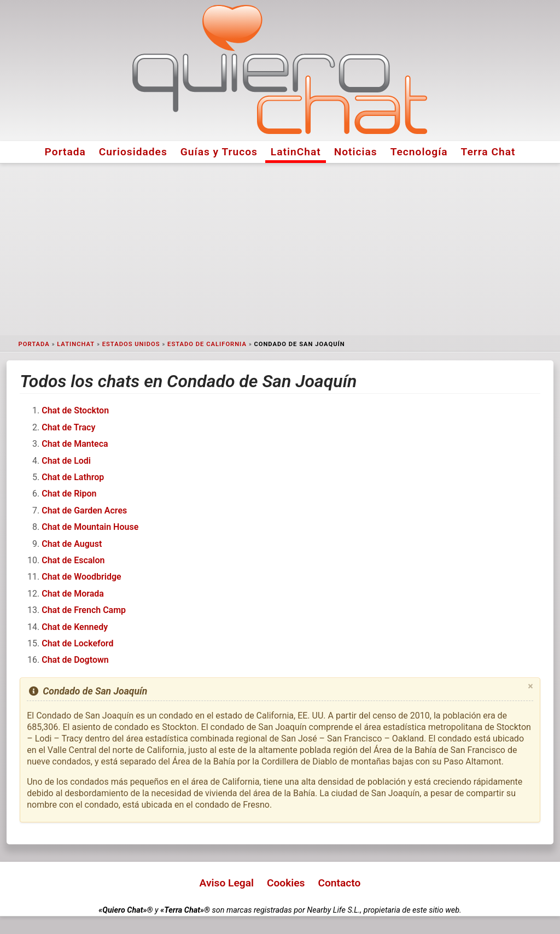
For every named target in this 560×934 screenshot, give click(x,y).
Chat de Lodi (66, 461)
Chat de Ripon (69, 494)
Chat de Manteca (75, 444)
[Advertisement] (280, 249)
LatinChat (296, 152)
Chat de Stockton (75, 410)
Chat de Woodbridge (81, 577)
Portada (65, 152)
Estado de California (207, 344)
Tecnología (419, 152)
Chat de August (72, 544)
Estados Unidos (131, 344)
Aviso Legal (227, 883)
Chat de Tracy (68, 427)
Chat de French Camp (84, 610)
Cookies (286, 883)
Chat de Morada (73, 594)
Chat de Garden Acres (84, 510)
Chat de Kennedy (75, 627)
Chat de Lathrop (73, 477)
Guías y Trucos (219, 152)
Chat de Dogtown (75, 660)
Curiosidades (133, 152)
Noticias (356, 152)
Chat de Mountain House (90, 527)
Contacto (339, 883)
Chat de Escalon (73, 560)
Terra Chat (488, 152)
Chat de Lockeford (77, 643)
